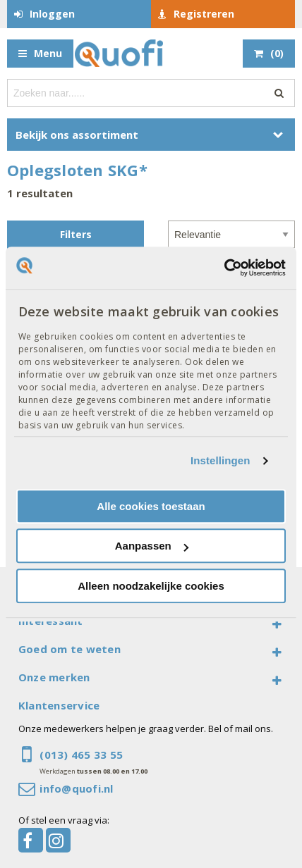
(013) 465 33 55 (81, 755)
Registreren (204, 14)
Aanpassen (152, 546)
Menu (48, 53)
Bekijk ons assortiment (77, 135)
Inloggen (52, 14)
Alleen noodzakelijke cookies (151, 586)
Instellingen (221, 460)
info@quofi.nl (76, 788)
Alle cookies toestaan (151, 506)
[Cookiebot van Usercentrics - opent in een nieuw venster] (224, 268)
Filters (76, 234)
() (277, 53)
